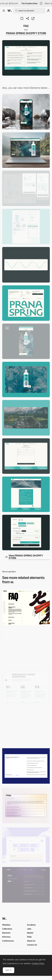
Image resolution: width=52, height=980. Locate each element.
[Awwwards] (10, 11)
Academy (31, 925)
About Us (31, 941)
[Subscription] (26, 532)
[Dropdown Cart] (26, 188)
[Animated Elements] (26, 265)
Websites (6, 925)
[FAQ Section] (26, 885)
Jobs (29, 929)
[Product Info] (26, 379)
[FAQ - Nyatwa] (26, 845)
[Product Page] (26, 226)
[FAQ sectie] (26, 647)
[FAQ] (26, 607)
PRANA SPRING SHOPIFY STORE (26, 33)
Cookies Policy (38, 963)
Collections (7, 929)
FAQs (29, 937)
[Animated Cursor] (26, 418)
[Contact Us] (26, 456)
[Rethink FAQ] (26, 687)
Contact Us (32, 945)
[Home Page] (26, 341)
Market (30, 933)
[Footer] (26, 303)
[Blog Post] (26, 494)
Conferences (8, 941)
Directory (6, 937)
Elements (6, 933)
